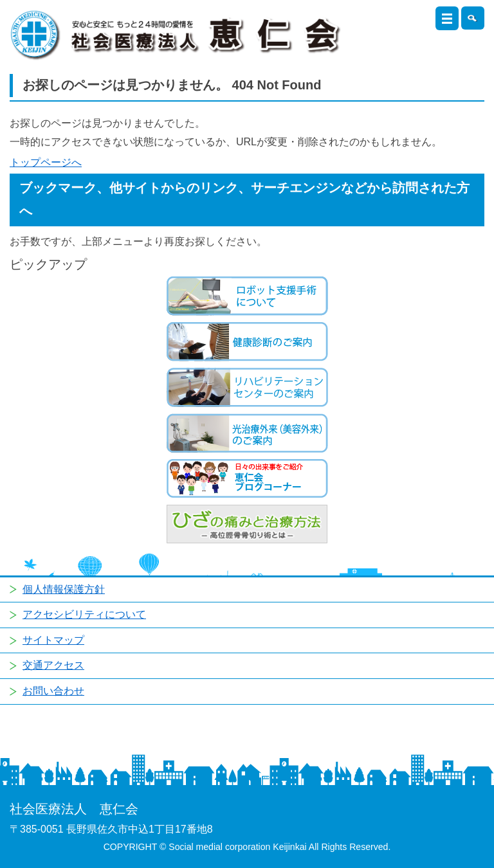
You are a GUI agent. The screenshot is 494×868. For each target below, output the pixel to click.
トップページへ (46, 162)
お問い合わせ (53, 691)
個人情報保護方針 (64, 589)
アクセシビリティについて (84, 614)
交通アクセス (53, 665)
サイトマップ (53, 640)
